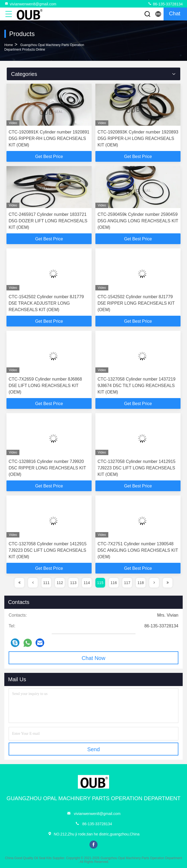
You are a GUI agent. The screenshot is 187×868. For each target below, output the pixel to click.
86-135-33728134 (165, 4)
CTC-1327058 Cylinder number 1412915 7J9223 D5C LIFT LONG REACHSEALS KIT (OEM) (136, 468)
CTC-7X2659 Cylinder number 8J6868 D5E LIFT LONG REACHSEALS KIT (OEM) (45, 386)
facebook (93, 845)
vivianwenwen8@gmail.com (30, 4)
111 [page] (46, 583)
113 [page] (73, 583)
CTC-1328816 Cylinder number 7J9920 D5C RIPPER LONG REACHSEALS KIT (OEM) (47, 468)
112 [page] (60, 583)
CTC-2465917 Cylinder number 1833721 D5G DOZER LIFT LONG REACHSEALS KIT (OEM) (48, 221)
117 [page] (127, 583)
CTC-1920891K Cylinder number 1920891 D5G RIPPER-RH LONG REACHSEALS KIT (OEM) (49, 138)
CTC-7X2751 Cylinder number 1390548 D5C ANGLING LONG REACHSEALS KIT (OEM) (138, 550)
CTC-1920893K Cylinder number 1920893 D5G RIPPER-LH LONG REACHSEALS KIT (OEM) (138, 138)
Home (9, 45)
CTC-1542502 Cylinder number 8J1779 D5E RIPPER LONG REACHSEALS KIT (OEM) (136, 303)
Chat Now (93, 658)
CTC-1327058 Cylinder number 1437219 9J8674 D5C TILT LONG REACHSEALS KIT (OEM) (136, 386)
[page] (19, 583)
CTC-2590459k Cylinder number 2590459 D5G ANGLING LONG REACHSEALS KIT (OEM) (138, 221)
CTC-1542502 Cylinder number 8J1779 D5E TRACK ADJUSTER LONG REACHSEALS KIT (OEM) (46, 303)
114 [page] (87, 583)
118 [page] (141, 583)
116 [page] (114, 583)
